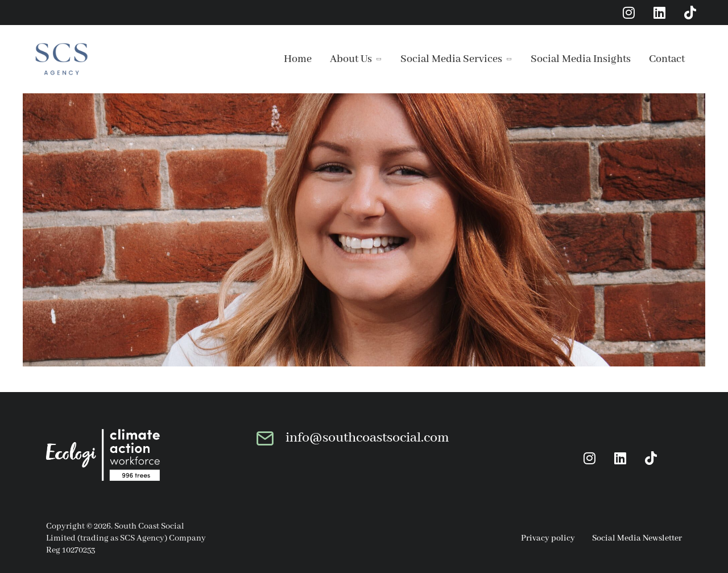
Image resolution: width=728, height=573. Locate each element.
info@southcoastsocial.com (367, 438)
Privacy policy (548, 538)
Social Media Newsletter (637, 538)
